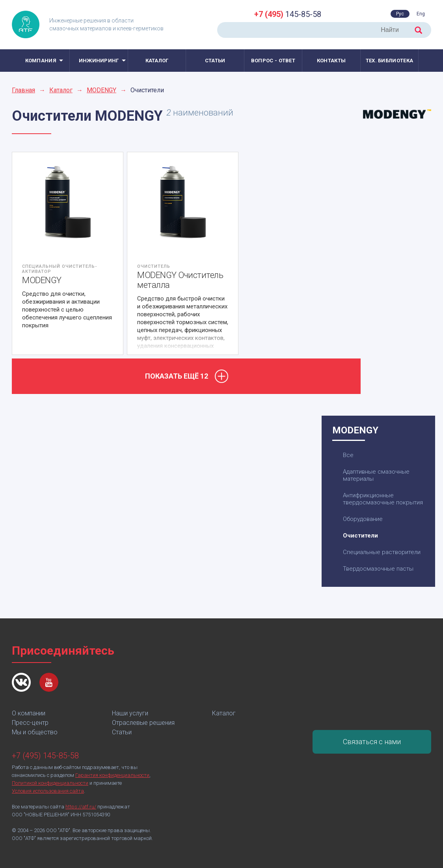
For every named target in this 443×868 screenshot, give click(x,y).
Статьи (215, 61)
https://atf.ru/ (81, 807)
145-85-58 (288, 14)
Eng (421, 14)
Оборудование (363, 519)
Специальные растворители (382, 552)
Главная (23, 90)
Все (348, 455)
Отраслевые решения (143, 723)
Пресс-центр (30, 723)
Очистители (360, 536)
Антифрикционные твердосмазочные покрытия (383, 499)
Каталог (157, 61)
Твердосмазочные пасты (378, 569)
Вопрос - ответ (273, 61)
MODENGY (101, 90)
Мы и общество (35, 732)
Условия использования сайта (48, 791)
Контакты (331, 61)
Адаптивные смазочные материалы (376, 475)
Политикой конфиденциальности (50, 783)
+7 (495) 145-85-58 (45, 756)
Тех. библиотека (390, 61)
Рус (400, 14)
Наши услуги (130, 713)
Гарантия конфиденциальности (112, 775)
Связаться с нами (372, 742)
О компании (29, 713)
